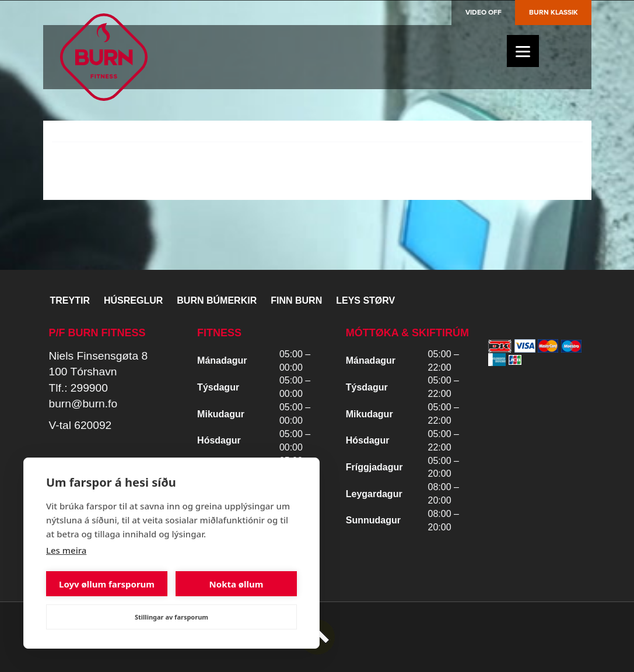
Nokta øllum (237, 584)
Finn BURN (296, 300)
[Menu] (523, 51)
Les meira (66, 550)
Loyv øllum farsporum (107, 584)
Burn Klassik (554, 12)
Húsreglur (133, 300)
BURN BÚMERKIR (217, 300)
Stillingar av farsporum (171, 617)
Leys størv (365, 300)
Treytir (70, 300)
